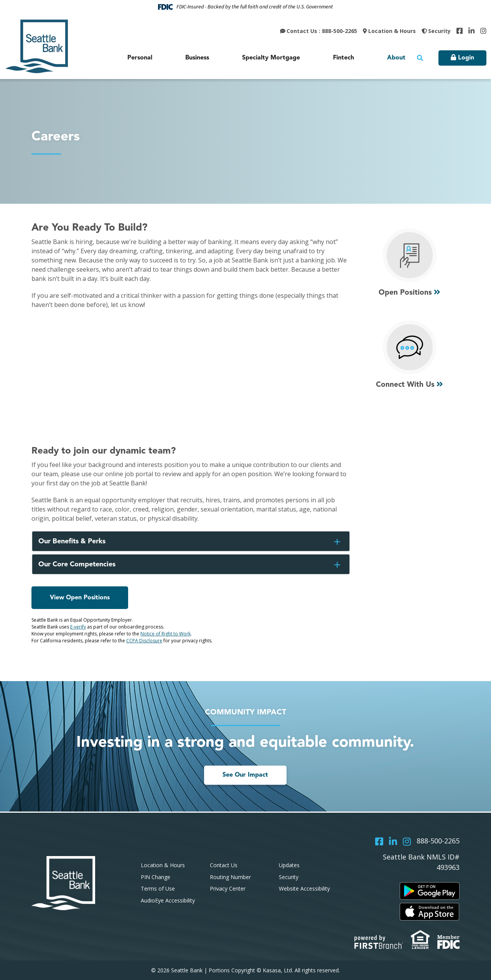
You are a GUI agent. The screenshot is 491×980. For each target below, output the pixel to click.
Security (439, 31)
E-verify (78, 627)
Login (466, 58)
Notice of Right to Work (166, 634)
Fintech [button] (344, 58)
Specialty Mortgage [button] (271, 58)
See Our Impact (245, 775)
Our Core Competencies (78, 564)
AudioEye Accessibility (168, 900)
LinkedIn (471, 31)
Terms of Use (158, 888)
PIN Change (156, 877)
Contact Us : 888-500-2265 (322, 31)
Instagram (483, 31)
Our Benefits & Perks (73, 541)
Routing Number (230, 877)
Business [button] (197, 58)
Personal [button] (140, 58)
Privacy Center (228, 888)
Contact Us (224, 865)
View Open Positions (80, 598)
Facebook (460, 31)
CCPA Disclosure (144, 641)
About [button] (396, 58)
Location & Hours (392, 31)
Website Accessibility (304, 888)
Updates (289, 865)
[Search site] (420, 58)
